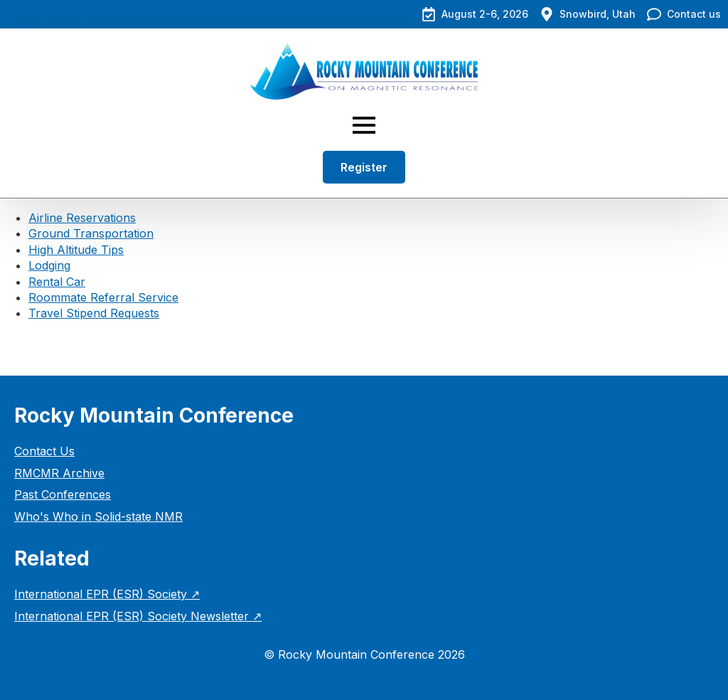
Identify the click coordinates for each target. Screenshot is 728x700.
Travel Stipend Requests (94, 313)
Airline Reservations (82, 218)
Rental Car (57, 282)
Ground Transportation (91, 233)
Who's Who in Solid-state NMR (98, 516)
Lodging (49, 265)
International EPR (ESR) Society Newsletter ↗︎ (138, 616)
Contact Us (44, 451)
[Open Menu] (364, 125)
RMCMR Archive (59, 473)
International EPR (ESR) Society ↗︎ (107, 594)
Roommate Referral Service (103, 297)
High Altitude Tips (76, 250)
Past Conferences (63, 494)
